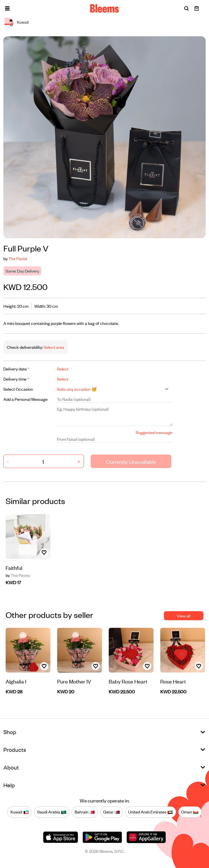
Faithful (14, 567)
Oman (190, 812)
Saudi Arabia (52, 812)
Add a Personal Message (25, 399)
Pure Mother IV (74, 681)
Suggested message (154, 432)
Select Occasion (18, 389)
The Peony (18, 575)
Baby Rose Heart (128, 681)
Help (9, 785)
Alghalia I (16, 681)
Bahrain (85, 812)
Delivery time (16, 379)
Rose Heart (173, 681)
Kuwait (20, 812)
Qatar (112, 812)
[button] (7, 8)
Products (15, 749)
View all (184, 616)
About (11, 767)
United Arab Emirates (151, 812)
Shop (10, 732)
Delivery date (16, 369)
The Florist (18, 258)
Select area (54, 347)
